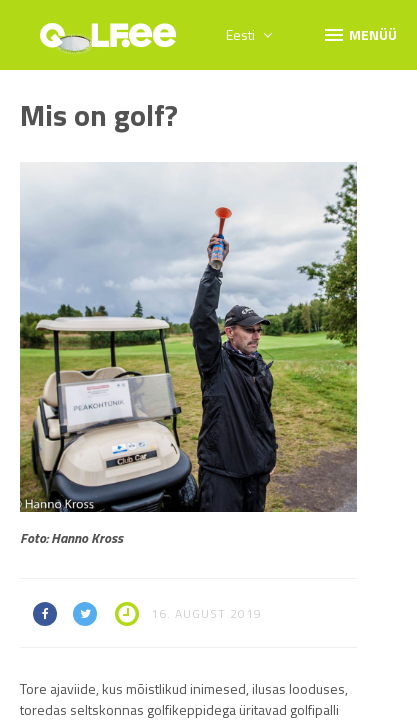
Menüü (359, 34)
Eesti (249, 34)
